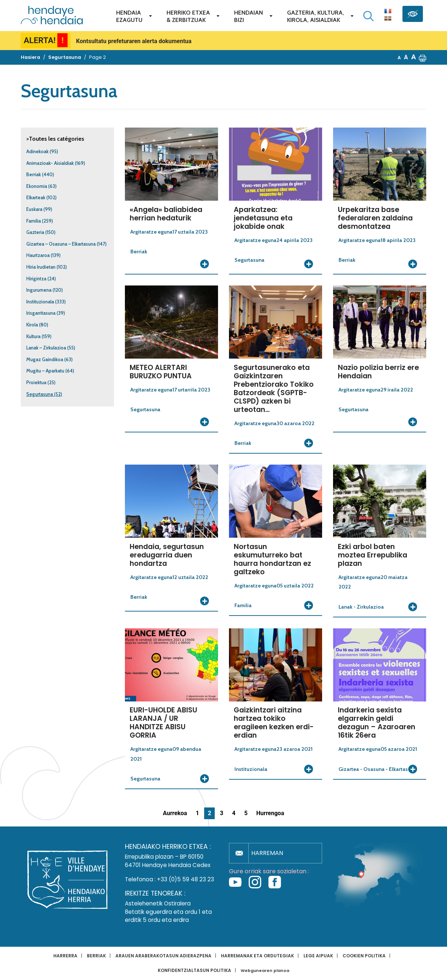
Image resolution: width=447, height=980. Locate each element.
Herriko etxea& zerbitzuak (188, 16)
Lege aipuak (318, 956)
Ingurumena (39, 290)
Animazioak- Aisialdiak (50, 163)
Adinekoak (37, 152)
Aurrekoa (175, 813)
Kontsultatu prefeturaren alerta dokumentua (134, 41)
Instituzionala (40, 302)
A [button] (399, 58)
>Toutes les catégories (55, 139)
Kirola (32, 325)
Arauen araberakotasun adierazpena (163, 956)
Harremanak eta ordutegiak (257, 956)
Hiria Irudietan (41, 267)
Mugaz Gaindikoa (45, 360)
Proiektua (36, 383)
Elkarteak (36, 198)
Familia (34, 221)
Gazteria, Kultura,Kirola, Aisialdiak (316, 16)
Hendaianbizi (249, 16)
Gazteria (35, 232)
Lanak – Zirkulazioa (46, 348)
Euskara (34, 209)
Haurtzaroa (38, 255)
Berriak (34, 175)
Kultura (33, 336)
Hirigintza (36, 279)
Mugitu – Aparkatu (45, 371)
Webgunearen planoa (265, 971)
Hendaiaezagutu (129, 16)
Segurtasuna (40, 394)
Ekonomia (37, 186)
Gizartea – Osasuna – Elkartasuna (61, 244)
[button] (423, 57)
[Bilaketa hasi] (368, 16)
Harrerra (65, 956)
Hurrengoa (270, 813)
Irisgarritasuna (41, 313)
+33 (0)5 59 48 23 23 (186, 879)
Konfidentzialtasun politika (194, 970)
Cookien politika (364, 956)
